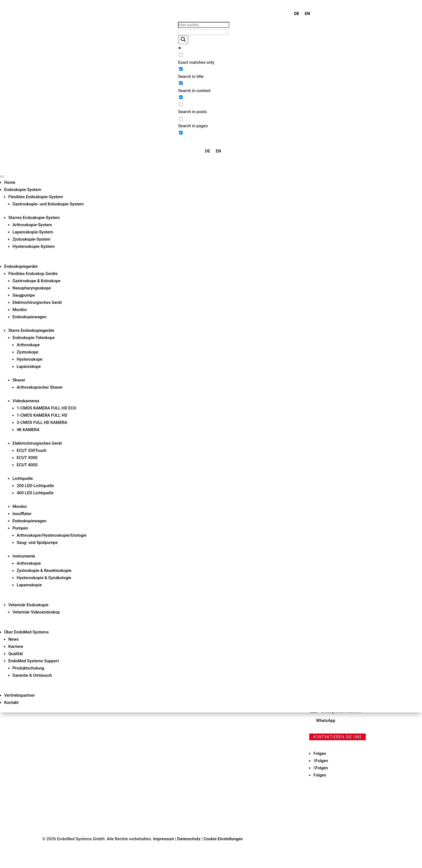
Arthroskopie (29, 563)
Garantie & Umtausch (32, 675)
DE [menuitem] (297, 14)
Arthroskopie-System (32, 225)
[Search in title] (181, 69)
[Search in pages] (181, 119)
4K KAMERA (28, 430)
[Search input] (204, 25)
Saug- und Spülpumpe (37, 543)
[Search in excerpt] (181, 97)
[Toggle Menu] (2, 177)
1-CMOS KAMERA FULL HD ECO (47, 408)
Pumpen (20, 528)
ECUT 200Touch (32, 450)
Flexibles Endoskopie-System (36, 197)
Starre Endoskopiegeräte (31, 330)
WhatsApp (326, 721)
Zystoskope (27, 352)
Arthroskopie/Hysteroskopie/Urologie (52, 535)
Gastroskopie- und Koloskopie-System (48, 204)
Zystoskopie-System (32, 239)
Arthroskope (28, 345)
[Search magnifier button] (183, 40)
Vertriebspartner (19, 695)
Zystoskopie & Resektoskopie (44, 571)
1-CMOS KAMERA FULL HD (42, 415)
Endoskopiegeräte (21, 266)
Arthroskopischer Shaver (40, 387)
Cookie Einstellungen (223, 839)
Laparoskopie (29, 585)
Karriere (16, 646)
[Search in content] (181, 83)
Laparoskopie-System (33, 232)
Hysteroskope (30, 359)
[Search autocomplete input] (203, 32)
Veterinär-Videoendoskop (36, 612)
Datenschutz (189, 839)
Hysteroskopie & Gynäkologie (44, 578)
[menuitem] (297, 14)
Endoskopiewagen (29, 317)
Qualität (16, 654)
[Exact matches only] (181, 55)
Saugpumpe (24, 295)
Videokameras (26, 401)
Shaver (19, 380)
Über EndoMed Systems (26, 632)
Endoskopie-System (23, 190)
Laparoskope (29, 366)
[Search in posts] (181, 104)
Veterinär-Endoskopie (28, 605)
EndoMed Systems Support (34, 661)
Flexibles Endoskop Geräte (33, 274)
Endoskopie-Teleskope (34, 338)
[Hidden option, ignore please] (181, 133)
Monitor (20, 310)
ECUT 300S (27, 458)
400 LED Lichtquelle (35, 493)
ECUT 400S (27, 465)
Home (10, 182)
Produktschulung (28, 668)
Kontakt (11, 702)
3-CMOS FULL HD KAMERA (42, 422)
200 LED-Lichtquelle (35, 486)
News (14, 639)
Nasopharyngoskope (32, 288)
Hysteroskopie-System (34, 246)
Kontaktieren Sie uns (337, 737)
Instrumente (24, 556)
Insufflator (22, 514)
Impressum (164, 839)
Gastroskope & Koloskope (37, 281)
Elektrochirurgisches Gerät (37, 302)
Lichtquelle (23, 478)
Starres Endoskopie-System (34, 218)
